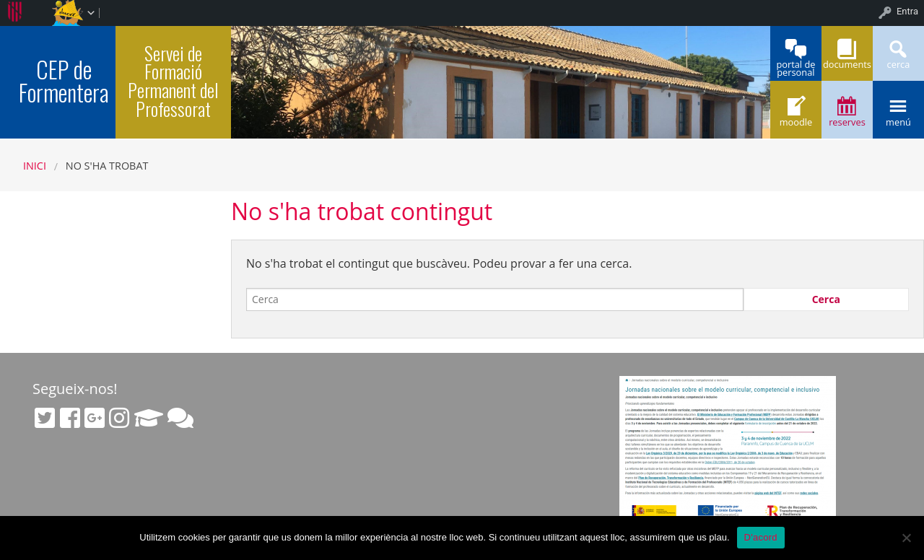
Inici (35, 166)
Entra (907, 11)
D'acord (761, 537)
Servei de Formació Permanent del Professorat (173, 80)
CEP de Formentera (64, 80)
